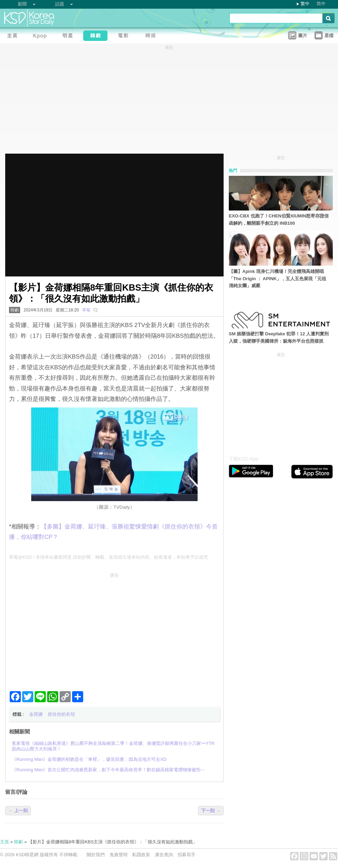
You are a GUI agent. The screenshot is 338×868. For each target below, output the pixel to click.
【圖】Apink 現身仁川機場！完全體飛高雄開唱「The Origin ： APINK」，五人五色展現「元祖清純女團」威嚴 (278, 279)
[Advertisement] (114, 629)
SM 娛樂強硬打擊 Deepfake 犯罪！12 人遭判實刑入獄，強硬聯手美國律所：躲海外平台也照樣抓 (279, 337)
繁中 (305, 4)
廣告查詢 (164, 855)
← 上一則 (18, 811)
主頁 (5, 842)
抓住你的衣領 (61, 714)
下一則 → (211, 811)
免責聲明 (119, 855)
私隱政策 (141, 855)
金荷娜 (36, 714)
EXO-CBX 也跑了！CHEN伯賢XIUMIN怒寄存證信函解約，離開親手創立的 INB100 (279, 220)
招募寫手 (187, 855)
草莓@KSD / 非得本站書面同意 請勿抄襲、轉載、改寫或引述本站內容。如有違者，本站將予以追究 (109, 557)
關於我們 (96, 855)
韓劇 (15, 310)
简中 (321, 4)
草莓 (86, 310)
